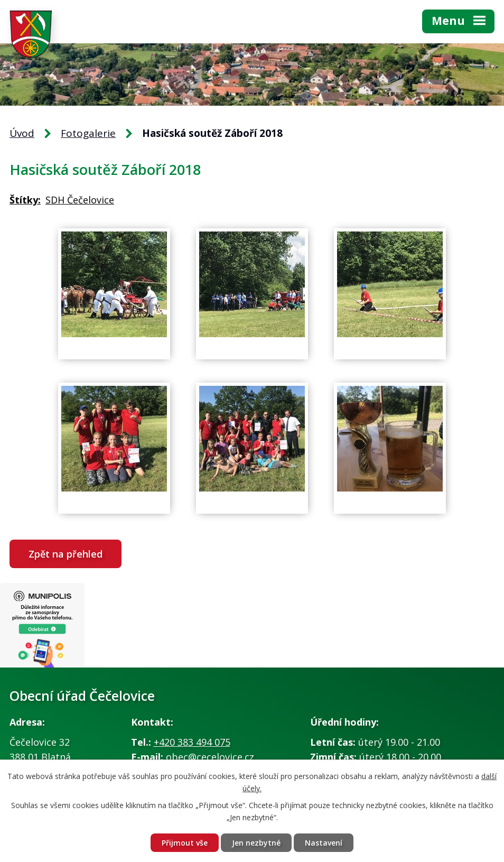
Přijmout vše (185, 843)
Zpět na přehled (66, 554)
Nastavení (324, 843)
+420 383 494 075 (192, 742)
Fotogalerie (88, 133)
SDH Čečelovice (80, 200)
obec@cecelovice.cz (210, 757)
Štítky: (25, 200)
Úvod (22, 133)
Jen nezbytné (256, 843)
